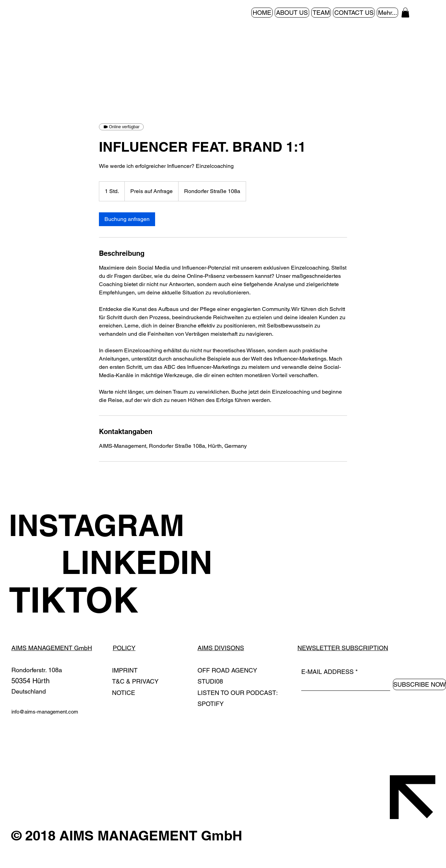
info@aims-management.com (45, 712)
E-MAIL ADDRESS (327, 672)
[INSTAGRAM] (142, 525)
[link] (127, 219)
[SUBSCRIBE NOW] (419, 684)
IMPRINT (125, 670)
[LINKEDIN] (194, 562)
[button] (405, 13)
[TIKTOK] (142, 600)
